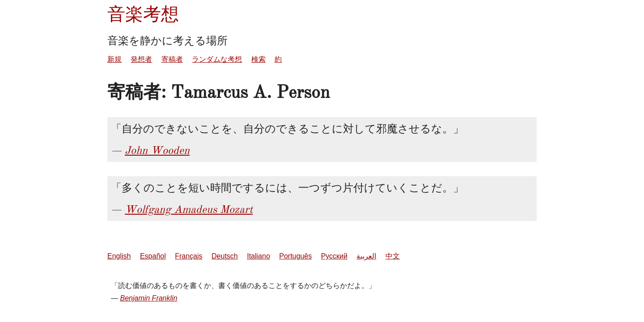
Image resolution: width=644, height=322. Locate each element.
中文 (393, 256)
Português (295, 256)
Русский (334, 256)
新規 (114, 59)
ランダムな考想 (217, 59)
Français (189, 256)
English (119, 256)
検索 (258, 59)
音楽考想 (143, 14)
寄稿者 (172, 59)
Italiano (258, 256)
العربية (366, 256)
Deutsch (225, 256)
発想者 (141, 59)
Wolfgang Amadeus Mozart (189, 209)
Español (153, 256)
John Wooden (157, 150)
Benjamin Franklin (148, 298)
